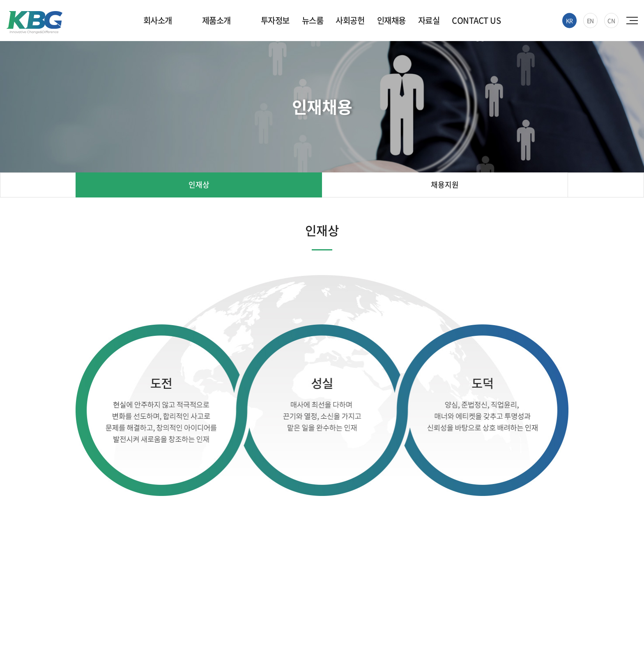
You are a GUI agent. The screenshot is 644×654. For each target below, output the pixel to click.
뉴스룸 (313, 20)
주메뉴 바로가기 (0, 0)
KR (569, 21)
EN (590, 21)
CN (611, 21)
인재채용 (391, 20)
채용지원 (445, 185)
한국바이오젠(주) (34, 22)
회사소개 (158, 20)
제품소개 (216, 20)
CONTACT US (476, 20)
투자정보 (275, 20)
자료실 (429, 20)
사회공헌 (350, 20)
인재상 (199, 185)
